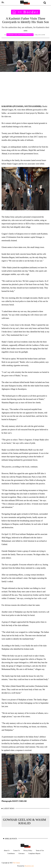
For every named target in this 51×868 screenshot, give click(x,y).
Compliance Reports (34, 853)
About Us (7, 851)
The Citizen (16, 863)
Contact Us (17, 851)
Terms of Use (40, 851)
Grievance (22, 853)
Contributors (11, 853)
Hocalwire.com (29, 866)
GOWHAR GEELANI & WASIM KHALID (24, 821)
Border (31, 12)
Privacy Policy (28, 851)
